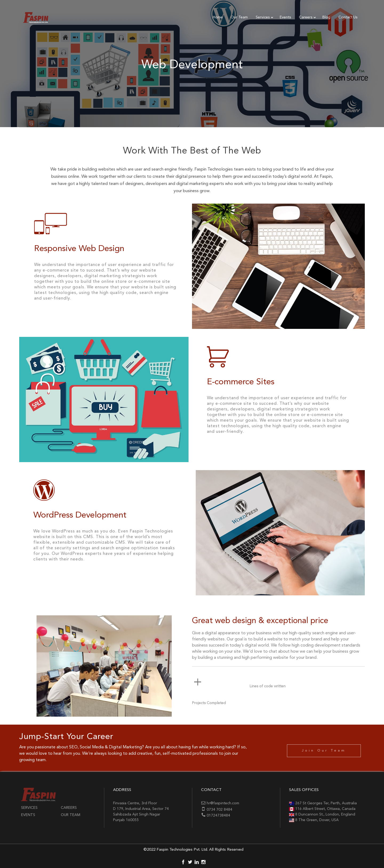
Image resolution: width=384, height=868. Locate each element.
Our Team (71, 815)
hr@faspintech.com (223, 803)
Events (28, 815)
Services (29, 808)
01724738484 (218, 815)
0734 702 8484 (219, 810)
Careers (69, 808)
